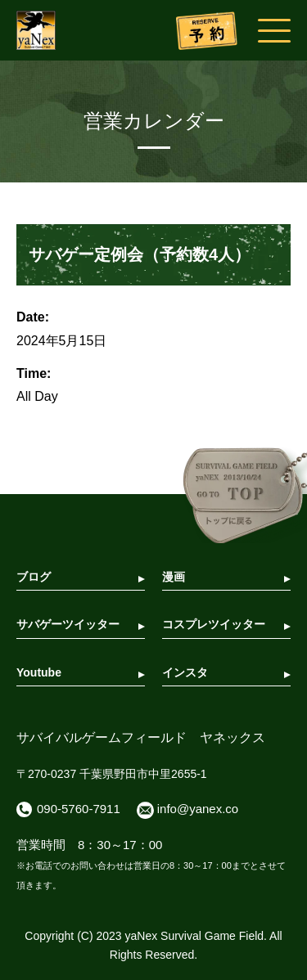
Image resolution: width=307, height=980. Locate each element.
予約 (207, 31)
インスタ (185, 672)
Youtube (39, 672)
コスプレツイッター (214, 624)
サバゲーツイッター (68, 624)
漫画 (174, 577)
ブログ (34, 577)
